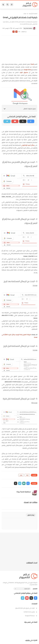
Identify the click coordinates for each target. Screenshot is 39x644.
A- (14, 32)
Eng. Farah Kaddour (28, 28)
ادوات (25, 14)
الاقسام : (35, 589)
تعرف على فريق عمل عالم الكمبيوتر (26, 608)
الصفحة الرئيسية (33, 14)
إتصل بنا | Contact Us (30, 612)
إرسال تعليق (31, 515)
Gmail (32, 64)
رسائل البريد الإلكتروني (28, 145)
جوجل (21, 475)
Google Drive (27, 70)
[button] (28, 483)
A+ (16, 32)
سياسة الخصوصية (31, 616)
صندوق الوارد (24, 72)
